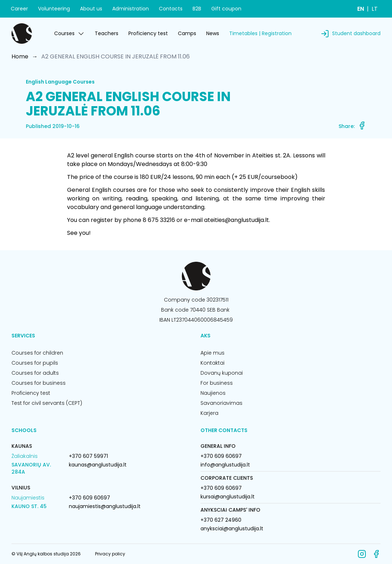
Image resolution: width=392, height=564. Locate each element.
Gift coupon (226, 9)
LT (375, 9)
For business (217, 383)
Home (20, 56)
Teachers (107, 33)
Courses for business (39, 383)
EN (361, 9)
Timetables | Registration (260, 33)
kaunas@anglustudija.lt (98, 465)
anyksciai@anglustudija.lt (232, 529)
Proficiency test (148, 33)
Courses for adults (35, 373)
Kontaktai (212, 363)
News (213, 33)
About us (91, 9)
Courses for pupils (35, 363)
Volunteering (54, 9)
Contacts (171, 9)
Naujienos (213, 393)
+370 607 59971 (88, 456)
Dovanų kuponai (222, 373)
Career (19, 9)
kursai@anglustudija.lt (228, 497)
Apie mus (212, 353)
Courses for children (37, 353)
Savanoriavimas (221, 403)
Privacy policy (110, 554)
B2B (197, 9)
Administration (131, 9)
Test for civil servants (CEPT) (47, 403)
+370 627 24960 (221, 520)
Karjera (209, 413)
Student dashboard (356, 33)
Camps (187, 33)
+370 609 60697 (89, 498)
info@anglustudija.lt (225, 465)
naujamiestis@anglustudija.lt (105, 506)
